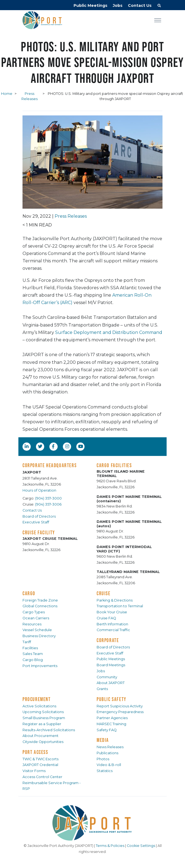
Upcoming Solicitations (43, 712)
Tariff (27, 642)
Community (107, 677)
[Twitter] (41, 446)
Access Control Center (42, 777)
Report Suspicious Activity (120, 706)
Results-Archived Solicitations (49, 730)
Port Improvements (40, 666)
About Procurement (40, 736)
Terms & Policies (110, 846)
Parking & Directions (115, 600)
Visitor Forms (34, 771)
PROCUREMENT (37, 699)
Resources (32, 624)
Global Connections (40, 606)
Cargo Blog (33, 660)
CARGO (29, 593)
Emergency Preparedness (120, 712)
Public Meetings (90, 5)
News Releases (110, 747)
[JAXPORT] (92, 823)
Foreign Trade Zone (40, 600)
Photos (103, 759)
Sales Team (33, 654)
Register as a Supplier (42, 724)
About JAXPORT (111, 683)
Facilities (30, 648)
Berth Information (112, 624)
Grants (102, 689)
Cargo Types (34, 612)
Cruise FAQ (106, 618)
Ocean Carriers (36, 618)
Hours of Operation (39, 490)
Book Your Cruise (112, 612)
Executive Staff (36, 522)
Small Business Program (44, 718)
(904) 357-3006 (48, 504)
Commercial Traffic (113, 630)
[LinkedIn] (27, 446)
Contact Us (140, 5)
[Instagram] (68, 446)
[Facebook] (53, 446)
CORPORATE (108, 640)
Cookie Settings (141, 846)
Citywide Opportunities (43, 742)
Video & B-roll (109, 765)
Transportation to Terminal (120, 606)
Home (7, 94)
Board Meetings (111, 665)
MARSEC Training (111, 724)
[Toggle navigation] (158, 20)
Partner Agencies (112, 718)
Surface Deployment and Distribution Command (109, 332)
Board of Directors (39, 516)
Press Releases (71, 216)
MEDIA (103, 740)
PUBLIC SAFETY (112, 699)
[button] (159, 6)
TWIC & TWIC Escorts (40, 759)
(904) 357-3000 (48, 498)
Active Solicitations (39, 706)
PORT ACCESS (35, 752)
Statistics (105, 771)
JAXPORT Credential (40, 765)
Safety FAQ (107, 730)
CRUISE (104, 593)
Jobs (118, 5)
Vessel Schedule (37, 630)
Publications (107, 753)
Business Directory (39, 636)
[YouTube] (81, 446)
